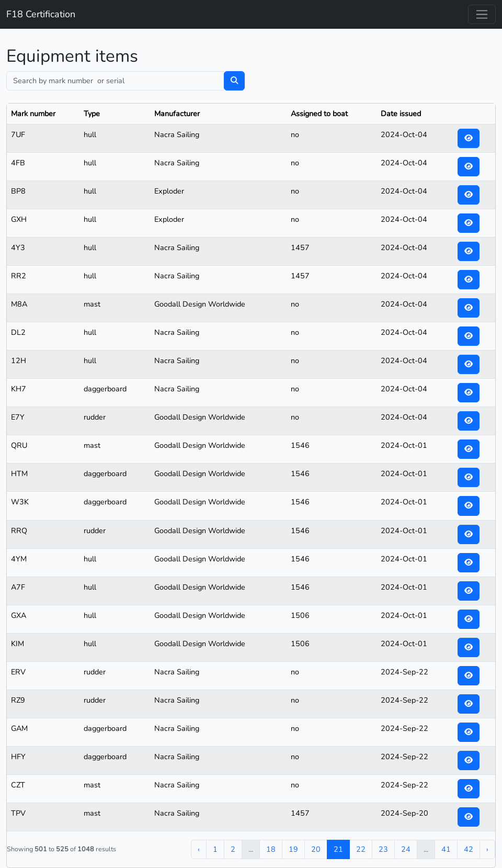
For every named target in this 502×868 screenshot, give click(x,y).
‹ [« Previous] (199, 849)
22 (361, 849)
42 (469, 849)
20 (316, 849)
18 (271, 849)
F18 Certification (41, 14)
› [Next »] (487, 849)
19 (293, 849)
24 (406, 849)
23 (383, 849)
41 (446, 849)
